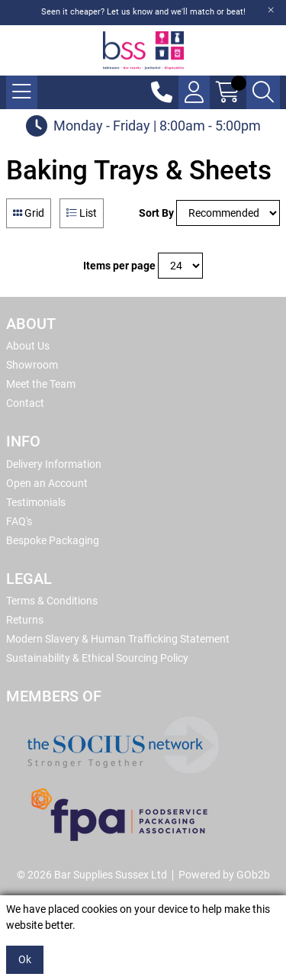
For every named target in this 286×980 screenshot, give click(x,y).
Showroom (32, 365)
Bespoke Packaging (53, 540)
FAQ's (19, 521)
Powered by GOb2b (224, 875)
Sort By (156, 213)
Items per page (119, 266)
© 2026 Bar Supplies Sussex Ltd (92, 875)
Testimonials (36, 502)
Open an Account (47, 483)
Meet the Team (41, 384)
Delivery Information (54, 464)
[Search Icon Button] (263, 92)
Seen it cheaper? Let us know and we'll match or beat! (143, 12)
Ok (25, 959)
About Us (28, 346)
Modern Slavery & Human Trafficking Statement (118, 639)
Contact (25, 403)
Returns (25, 620)
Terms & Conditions (52, 601)
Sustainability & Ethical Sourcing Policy (97, 658)
